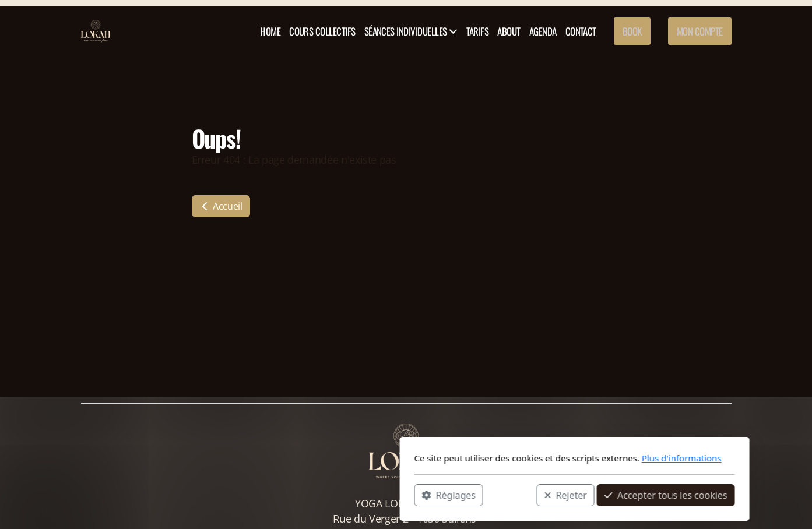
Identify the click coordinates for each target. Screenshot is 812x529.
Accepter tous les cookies (498, 495)
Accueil (221, 206)
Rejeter (397, 495)
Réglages (280, 495)
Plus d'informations (513, 458)
